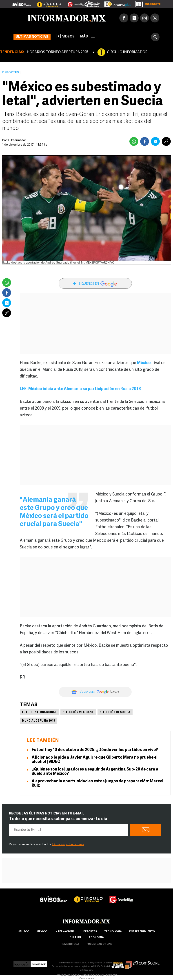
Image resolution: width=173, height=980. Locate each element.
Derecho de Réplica (92, 975)
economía (96, 937)
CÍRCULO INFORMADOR (127, 52)
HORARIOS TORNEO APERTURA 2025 (57, 52)
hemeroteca (70, 944)
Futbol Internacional (39, 712)
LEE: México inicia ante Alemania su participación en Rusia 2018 (80, 389)
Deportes (11, 73)
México (144, 363)
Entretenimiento (142, 932)
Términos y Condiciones (68, 844)
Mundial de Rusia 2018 (39, 721)
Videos (65, 36)
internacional (65, 932)
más (87, 37)
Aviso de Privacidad (68, 975)
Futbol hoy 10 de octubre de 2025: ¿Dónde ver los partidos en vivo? (95, 750)
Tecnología (113, 932)
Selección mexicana (78, 712)
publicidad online (99, 944)
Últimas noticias (32, 37)
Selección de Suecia (115, 712)
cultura (75, 937)
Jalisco (24, 932)
